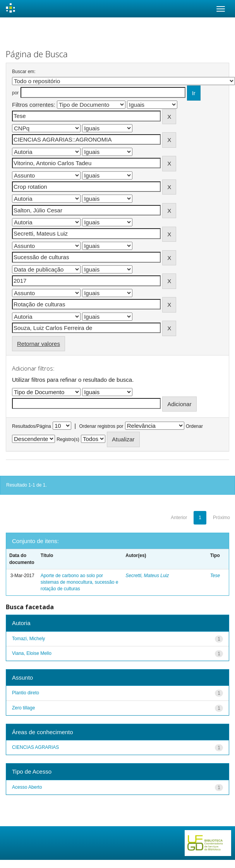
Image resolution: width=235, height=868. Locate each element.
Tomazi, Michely (28, 639)
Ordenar (194, 426)
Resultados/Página (32, 426)
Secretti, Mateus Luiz (147, 576)
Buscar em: (24, 72)
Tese (215, 576)
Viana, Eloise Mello (32, 653)
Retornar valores (39, 344)
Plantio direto (26, 693)
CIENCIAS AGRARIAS (35, 747)
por (15, 93)
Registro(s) (68, 439)
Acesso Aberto (27, 787)
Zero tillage (23, 708)
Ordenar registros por (101, 426)
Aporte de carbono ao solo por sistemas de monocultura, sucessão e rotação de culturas (80, 582)
